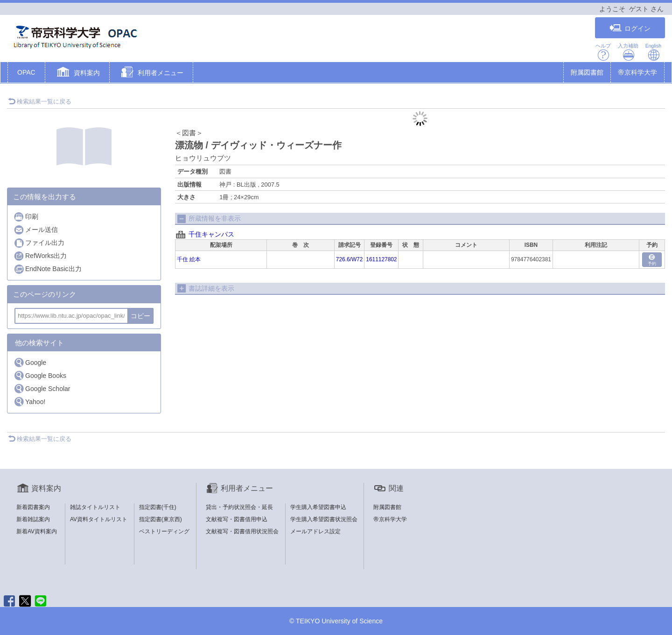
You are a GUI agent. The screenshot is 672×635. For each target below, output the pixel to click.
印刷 (26, 217)
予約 (652, 260)
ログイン (630, 28)
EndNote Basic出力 (48, 269)
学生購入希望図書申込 (318, 507)
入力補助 (628, 52)
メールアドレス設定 (315, 531)
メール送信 (36, 230)
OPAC (26, 72)
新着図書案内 (33, 507)
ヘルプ (603, 52)
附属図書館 (587, 72)
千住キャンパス (211, 234)
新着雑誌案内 (33, 519)
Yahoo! (29, 401)
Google (30, 362)
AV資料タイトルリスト (99, 519)
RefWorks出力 (40, 256)
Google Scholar (42, 388)
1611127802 (381, 259)
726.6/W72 (350, 259)
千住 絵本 (189, 259)
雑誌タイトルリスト (95, 507)
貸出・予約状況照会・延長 (239, 507)
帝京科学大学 (637, 72)
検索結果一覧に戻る (40, 101)
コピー (140, 316)
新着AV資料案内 (37, 531)
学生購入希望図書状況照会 (324, 519)
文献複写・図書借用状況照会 (242, 531)
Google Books (40, 375)
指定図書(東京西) (161, 519)
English (653, 52)
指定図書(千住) (158, 507)
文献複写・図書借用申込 (237, 519)
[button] (77, 73)
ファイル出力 (39, 243)
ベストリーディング (164, 531)
